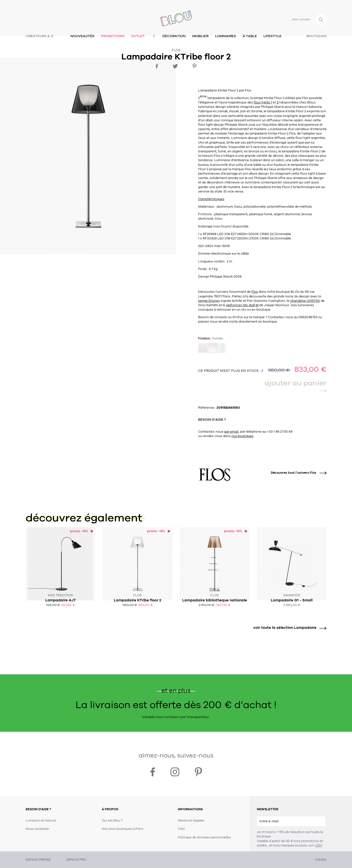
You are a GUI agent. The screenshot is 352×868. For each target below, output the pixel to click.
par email (231, 432)
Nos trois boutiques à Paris (123, 829)
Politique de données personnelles (204, 837)
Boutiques (317, 36)
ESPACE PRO (76, 860)
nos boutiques (242, 436)
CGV (319, 845)
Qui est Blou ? (112, 821)
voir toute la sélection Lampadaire (288, 628)
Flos (176, 50)
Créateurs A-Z (40, 36)
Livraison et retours (41, 821)
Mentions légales (191, 821)
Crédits (321, 860)
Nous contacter (38, 829)
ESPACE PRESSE (38, 860)
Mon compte (301, 19)
